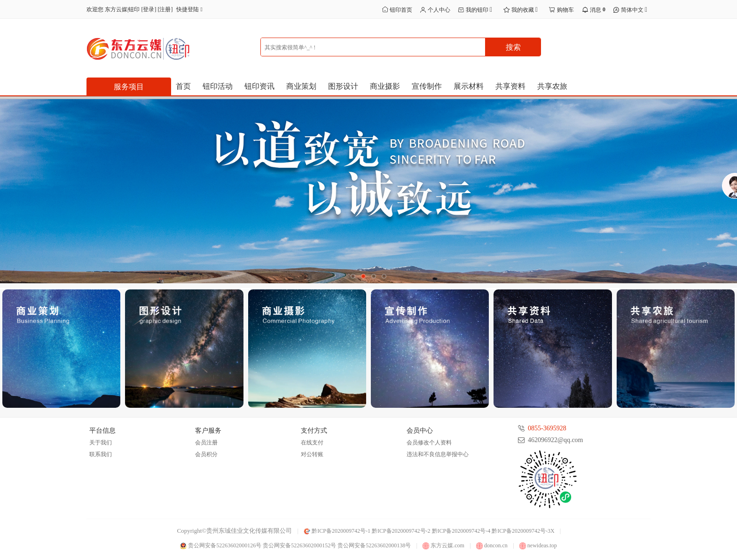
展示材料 (469, 86)
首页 (183, 86)
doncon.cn (492, 545)
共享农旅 (552, 86)
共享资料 (510, 86)
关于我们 (101, 443)
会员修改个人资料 (429, 443)
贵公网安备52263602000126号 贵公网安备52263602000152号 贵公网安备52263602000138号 (295, 545)
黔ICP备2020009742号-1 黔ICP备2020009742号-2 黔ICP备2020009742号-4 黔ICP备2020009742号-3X (429, 531)
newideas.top (538, 545)
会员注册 (206, 443)
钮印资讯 (259, 86)
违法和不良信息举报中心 (438, 454)
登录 (149, 9)
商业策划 (301, 86)
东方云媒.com (443, 545)
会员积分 (206, 454)
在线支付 (312, 443)
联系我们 (101, 454)
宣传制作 (427, 86)
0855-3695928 (547, 428)
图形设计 (343, 86)
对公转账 (312, 454)
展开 (729, 196)
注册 (165, 9)
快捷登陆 (191, 9)
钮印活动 (218, 86)
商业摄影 (385, 86)
